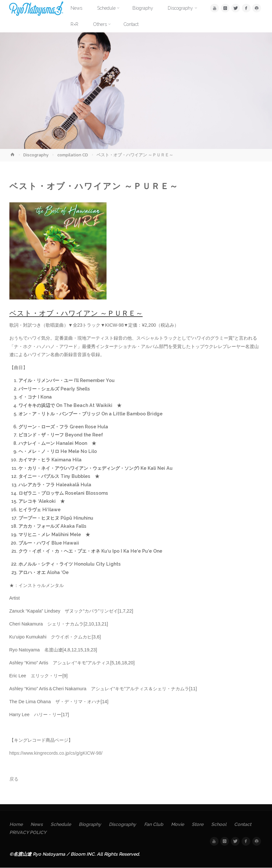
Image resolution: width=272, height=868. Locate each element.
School (221, 824)
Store (199, 824)
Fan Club (155, 824)
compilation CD (73, 155)
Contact (245, 824)
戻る (14, 779)
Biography (90, 824)
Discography (36, 155)
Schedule (61, 824)
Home (16, 824)
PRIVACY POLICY (28, 832)
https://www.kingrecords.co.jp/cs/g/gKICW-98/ (56, 753)
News (37, 824)
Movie (179, 824)
